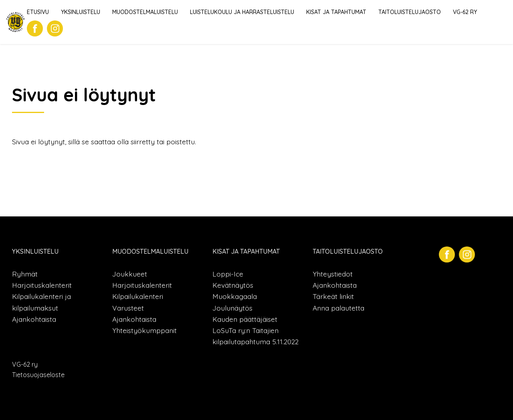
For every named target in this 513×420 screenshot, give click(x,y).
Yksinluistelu (81, 12)
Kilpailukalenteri (138, 296)
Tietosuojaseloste (38, 375)
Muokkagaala (235, 296)
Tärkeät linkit (333, 296)
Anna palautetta (338, 308)
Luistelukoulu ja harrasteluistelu (242, 12)
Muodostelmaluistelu (145, 12)
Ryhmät (25, 274)
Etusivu (38, 12)
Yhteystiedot (333, 274)
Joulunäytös (232, 308)
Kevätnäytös (233, 285)
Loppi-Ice (228, 274)
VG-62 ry (465, 12)
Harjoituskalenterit (42, 285)
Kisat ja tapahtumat (336, 12)
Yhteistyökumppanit (144, 330)
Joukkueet (130, 274)
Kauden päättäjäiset (245, 319)
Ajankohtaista (34, 319)
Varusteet (128, 308)
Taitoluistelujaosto (410, 12)
